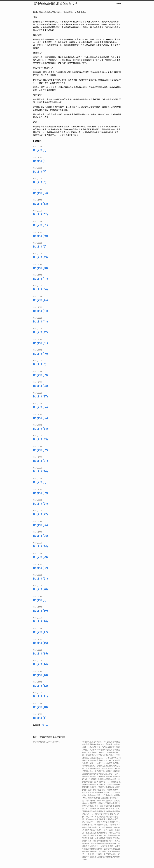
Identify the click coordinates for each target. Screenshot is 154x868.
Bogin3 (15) (40, 654)
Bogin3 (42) (40, 332)
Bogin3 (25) (40, 536)
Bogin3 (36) (40, 407)
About (118, 4)
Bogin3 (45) (40, 300)
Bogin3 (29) (40, 493)
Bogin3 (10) (40, 707)
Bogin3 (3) (40, 482)
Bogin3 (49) (40, 257)
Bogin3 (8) (40, 161)
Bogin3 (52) (40, 214)
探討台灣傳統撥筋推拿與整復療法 (55, 4)
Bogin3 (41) (40, 343)
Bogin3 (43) (40, 322)
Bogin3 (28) (40, 504)
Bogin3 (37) (40, 397)
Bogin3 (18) (40, 621)
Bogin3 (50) (40, 236)
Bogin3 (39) (40, 375)
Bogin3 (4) (40, 364)
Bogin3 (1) (40, 718)
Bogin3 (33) (40, 439)
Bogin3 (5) (40, 247)
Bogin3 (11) (40, 696)
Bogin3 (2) (40, 600)
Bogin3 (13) (40, 675)
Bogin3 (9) (40, 150)
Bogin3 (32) (40, 450)
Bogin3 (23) (40, 557)
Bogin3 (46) (40, 289)
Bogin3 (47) (40, 279)
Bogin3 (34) (40, 429)
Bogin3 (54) (40, 193)
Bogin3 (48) (40, 268)
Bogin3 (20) (40, 589)
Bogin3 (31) (40, 461)
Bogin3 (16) (40, 643)
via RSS (45, 725)
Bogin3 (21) (40, 579)
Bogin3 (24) (40, 546)
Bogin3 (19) (40, 611)
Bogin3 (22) (40, 568)
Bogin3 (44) (40, 311)
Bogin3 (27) (40, 514)
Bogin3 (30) (40, 471)
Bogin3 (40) (40, 354)
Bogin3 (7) (40, 172)
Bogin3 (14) (40, 664)
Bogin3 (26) (40, 525)
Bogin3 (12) (40, 686)
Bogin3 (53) (40, 204)
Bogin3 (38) (40, 386)
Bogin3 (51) (40, 225)
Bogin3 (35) (40, 418)
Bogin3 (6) (40, 182)
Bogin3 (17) (40, 632)
